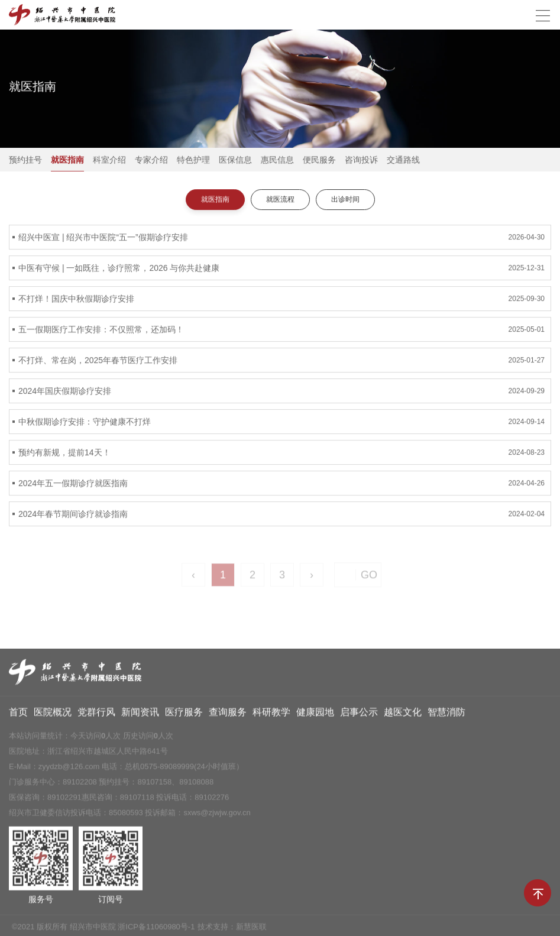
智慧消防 (446, 715)
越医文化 (403, 715)
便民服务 (319, 160)
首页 (18, 715)
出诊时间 (345, 200)
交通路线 (403, 160)
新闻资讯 (140, 715)
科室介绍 (109, 160)
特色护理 (193, 160)
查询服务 (228, 715)
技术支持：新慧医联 (232, 930)
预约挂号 (25, 160)
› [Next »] (312, 579)
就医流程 (280, 200)
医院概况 (53, 715)
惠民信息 (277, 160)
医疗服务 (184, 715)
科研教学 (271, 715)
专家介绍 (151, 160)
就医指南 (67, 160)
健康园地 (315, 715)
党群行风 (96, 715)
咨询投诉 (361, 160)
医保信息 (235, 160)
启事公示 (359, 715)
